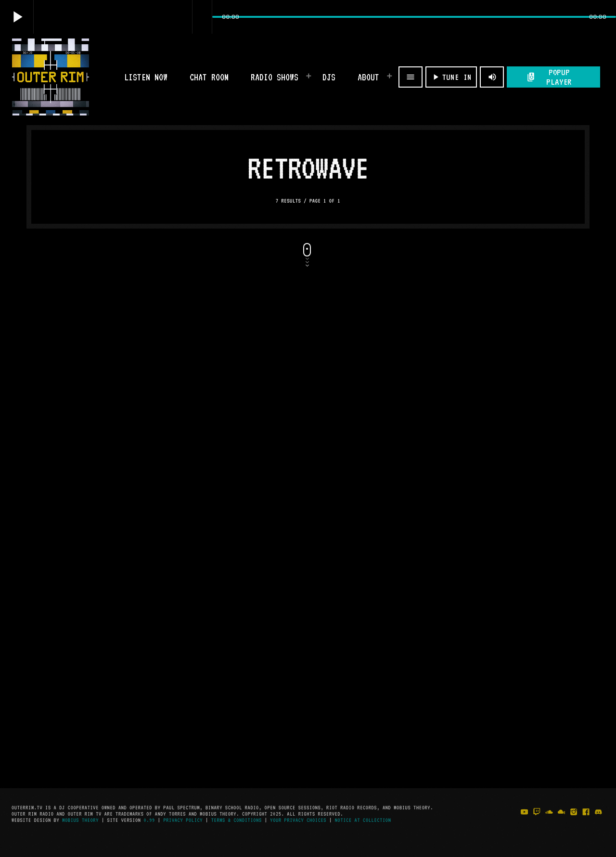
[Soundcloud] (549, 822)
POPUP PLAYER (549, 77)
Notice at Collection (363, 820)
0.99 (149, 820)
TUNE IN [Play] (451, 77)
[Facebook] (586, 822)
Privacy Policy (183, 820)
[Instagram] (574, 822)
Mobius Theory (80, 820)
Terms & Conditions (237, 820)
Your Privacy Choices (298, 820)
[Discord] (598, 822)
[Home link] (51, 77)
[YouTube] (525, 822)
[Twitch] (537, 822)
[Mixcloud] (562, 822)
